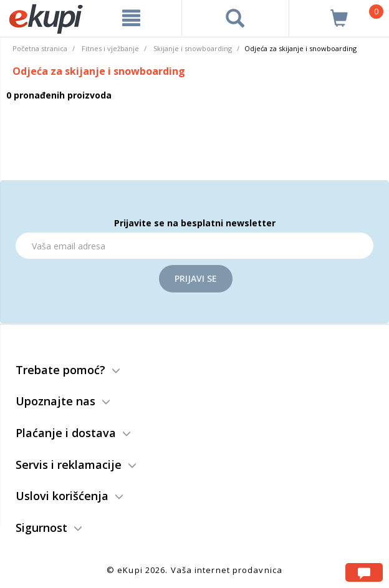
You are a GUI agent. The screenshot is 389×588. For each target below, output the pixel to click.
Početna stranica (40, 48)
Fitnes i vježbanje (110, 48)
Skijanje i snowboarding (193, 48)
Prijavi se (196, 278)
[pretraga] (235, 18)
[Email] (194, 246)
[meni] (131, 18)
